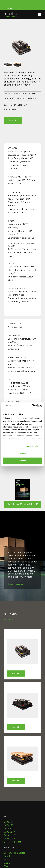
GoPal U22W (10, 835)
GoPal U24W (10, 839)
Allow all (22, 453)
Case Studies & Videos (15, 853)
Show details (32, 446)
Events (7, 863)
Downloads (9, 856)
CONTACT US (9, 8)
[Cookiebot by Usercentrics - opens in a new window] (32, 406)
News (6, 859)
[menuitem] (9, 822)
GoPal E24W (10, 832)
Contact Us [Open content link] (13, 120)
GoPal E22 (9, 825)
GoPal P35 (9, 822)
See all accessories (15, 584)
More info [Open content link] (16, 673)
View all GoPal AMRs (13, 842)
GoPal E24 (9, 828)
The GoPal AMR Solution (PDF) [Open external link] (23, 504)
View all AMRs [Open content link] (9, 620)
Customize (23, 461)
